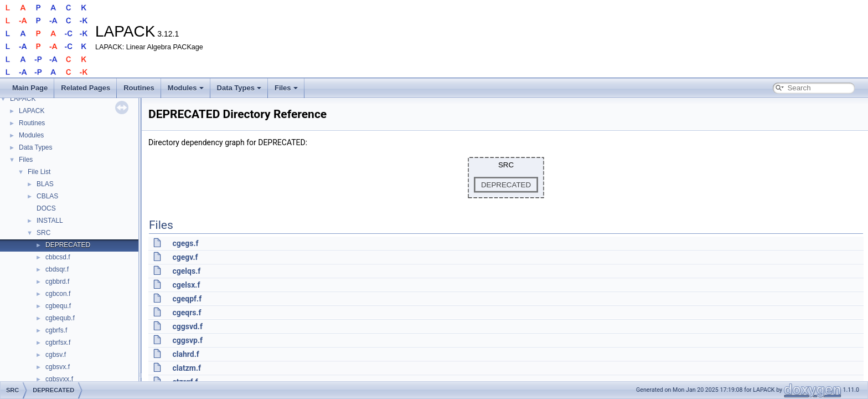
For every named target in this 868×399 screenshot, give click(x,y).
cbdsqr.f (57, 269)
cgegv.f (185, 257)
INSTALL (50, 221)
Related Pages (86, 88)
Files (286, 88)
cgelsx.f (186, 285)
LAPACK (23, 99)
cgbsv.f (56, 355)
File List (39, 172)
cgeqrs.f (187, 313)
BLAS (45, 184)
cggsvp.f (187, 340)
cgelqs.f (186, 271)
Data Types (239, 88)
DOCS (46, 208)
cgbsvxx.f (59, 379)
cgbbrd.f (57, 282)
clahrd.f (185, 354)
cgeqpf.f (187, 299)
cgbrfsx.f (58, 342)
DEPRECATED (68, 245)
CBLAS (47, 196)
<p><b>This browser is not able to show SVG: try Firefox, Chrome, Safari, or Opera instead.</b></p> (506, 178)
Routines (139, 88)
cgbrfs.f (56, 330)
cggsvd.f (187, 326)
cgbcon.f (58, 294)
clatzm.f (187, 368)
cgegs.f (185, 243)
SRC (43, 233)
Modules (186, 88)
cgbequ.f (58, 306)
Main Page (30, 88)
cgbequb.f (60, 318)
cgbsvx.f (58, 367)
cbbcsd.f (58, 257)
